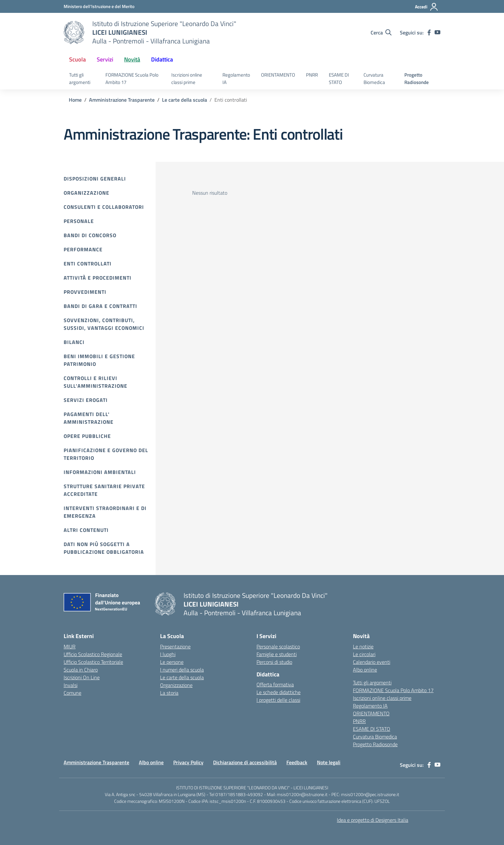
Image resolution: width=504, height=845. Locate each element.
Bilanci (74, 342)
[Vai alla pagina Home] (75, 100)
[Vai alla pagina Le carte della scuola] (184, 100)
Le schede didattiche (279, 692)
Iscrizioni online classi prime (187, 79)
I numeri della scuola (182, 670)
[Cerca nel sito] (381, 32)
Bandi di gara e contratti (100, 306)
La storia (169, 693)
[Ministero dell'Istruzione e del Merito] (99, 6)
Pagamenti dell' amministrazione (89, 418)
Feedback (297, 762)
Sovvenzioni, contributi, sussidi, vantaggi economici (104, 324)
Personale (79, 221)
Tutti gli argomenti (80, 79)
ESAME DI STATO (339, 79)
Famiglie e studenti (277, 654)
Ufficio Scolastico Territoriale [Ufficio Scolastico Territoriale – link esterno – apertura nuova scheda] (93, 662)
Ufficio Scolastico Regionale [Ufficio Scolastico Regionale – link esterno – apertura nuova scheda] (93, 654)
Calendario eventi (372, 662)
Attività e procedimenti (98, 278)
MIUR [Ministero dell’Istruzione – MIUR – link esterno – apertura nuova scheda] (70, 646)
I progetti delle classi (278, 700)
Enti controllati (88, 264)
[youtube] (437, 32)
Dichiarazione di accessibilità (245, 762)
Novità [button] (132, 59)
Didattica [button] (162, 59)
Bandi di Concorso (90, 235)
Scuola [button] (77, 59)
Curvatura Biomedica (374, 79)
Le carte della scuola (182, 677)
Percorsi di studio (274, 662)
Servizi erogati (86, 400)
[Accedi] (427, 7)
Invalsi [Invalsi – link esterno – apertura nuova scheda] (71, 685)
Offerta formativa (275, 684)
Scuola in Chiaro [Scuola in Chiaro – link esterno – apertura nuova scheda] (81, 670)
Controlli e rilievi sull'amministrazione (95, 382)
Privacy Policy (188, 762)
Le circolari (364, 654)
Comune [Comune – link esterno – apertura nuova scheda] (72, 693)
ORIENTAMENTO (278, 75)
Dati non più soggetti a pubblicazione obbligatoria (104, 548)
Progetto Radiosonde (417, 79)
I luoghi (168, 654)
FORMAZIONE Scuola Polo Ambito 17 (132, 79)
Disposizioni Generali (95, 179)
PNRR (312, 75)
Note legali (329, 762)
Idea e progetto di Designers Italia (373, 820)
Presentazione (175, 646)
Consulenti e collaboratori (104, 207)
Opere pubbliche (87, 436)
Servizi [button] (105, 59)
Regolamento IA (236, 79)
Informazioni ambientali (100, 472)
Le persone (172, 662)
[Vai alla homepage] (74, 32)
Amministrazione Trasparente (96, 762)
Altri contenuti (86, 530)
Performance (83, 249)
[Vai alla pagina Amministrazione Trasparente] (122, 100)
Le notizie (363, 646)
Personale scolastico (278, 646)
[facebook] (429, 32)
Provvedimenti (85, 292)
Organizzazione (86, 193)
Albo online (365, 670)
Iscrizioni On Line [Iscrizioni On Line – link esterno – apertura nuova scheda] (82, 677)
